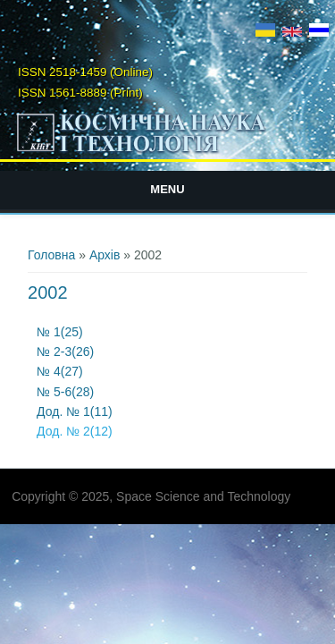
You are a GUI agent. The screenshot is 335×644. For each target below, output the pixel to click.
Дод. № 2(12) (75, 431)
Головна (51, 255)
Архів (105, 255)
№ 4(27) (61, 371)
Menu (167, 189)
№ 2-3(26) (67, 352)
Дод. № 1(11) (75, 411)
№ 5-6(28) (65, 392)
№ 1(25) (60, 332)
